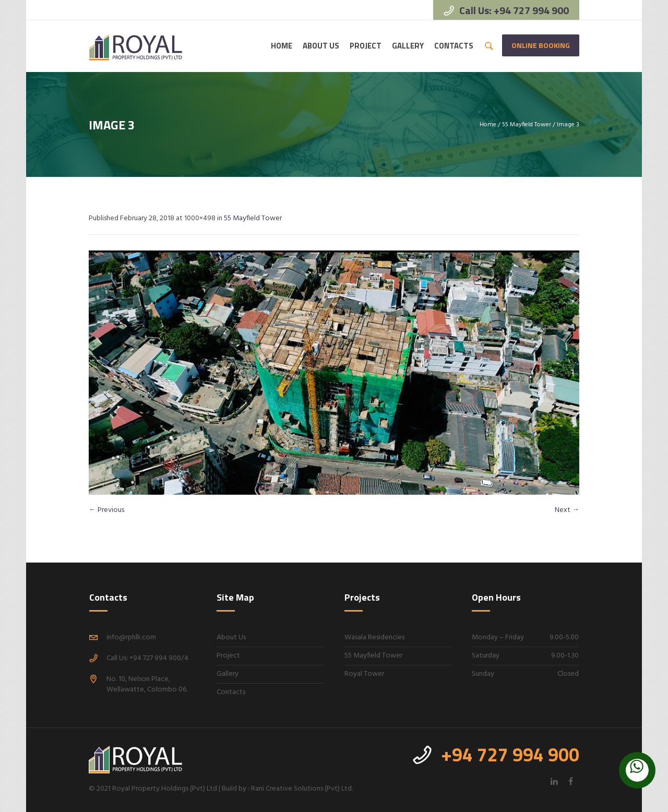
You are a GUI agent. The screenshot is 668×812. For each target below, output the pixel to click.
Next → (567, 510)
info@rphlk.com (131, 637)
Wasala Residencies (374, 637)
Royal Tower (364, 674)
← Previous (106, 510)
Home (488, 125)
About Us (231, 637)
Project (228, 656)
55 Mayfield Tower (527, 125)
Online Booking (541, 45)
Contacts (231, 692)
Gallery (228, 674)
